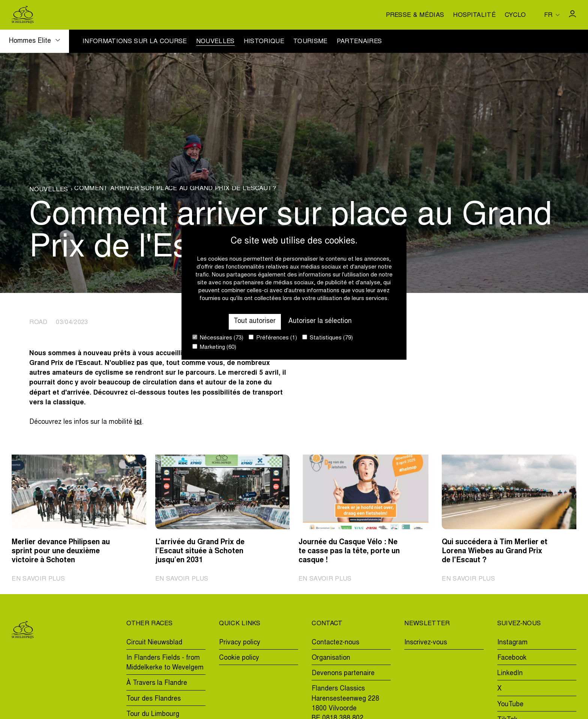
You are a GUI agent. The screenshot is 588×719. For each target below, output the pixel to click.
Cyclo (515, 16)
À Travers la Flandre (157, 683)
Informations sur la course (135, 42)
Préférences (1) (273, 338)
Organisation (331, 658)
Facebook (512, 658)
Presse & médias (415, 16)
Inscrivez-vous (426, 643)
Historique (264, 42)
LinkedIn (510, 674)
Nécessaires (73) (218, 338)
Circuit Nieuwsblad (154, 643)
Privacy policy (240, 643)
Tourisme (310, 42)
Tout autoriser (255, 321)
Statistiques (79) (328, 338)
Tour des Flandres (154, 699)
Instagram (512, 643)
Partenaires (359, 42)
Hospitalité (474, 16)
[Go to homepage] (23, 15)
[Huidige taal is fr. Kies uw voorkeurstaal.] (552, 15)
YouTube (510, 705)
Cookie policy (239, 658)
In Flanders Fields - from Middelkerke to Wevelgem (165, 663)
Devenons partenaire (343, 674)
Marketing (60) (214, 347)
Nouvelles (215, 42)
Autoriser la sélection (320, 321)
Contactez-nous (335, 643)
